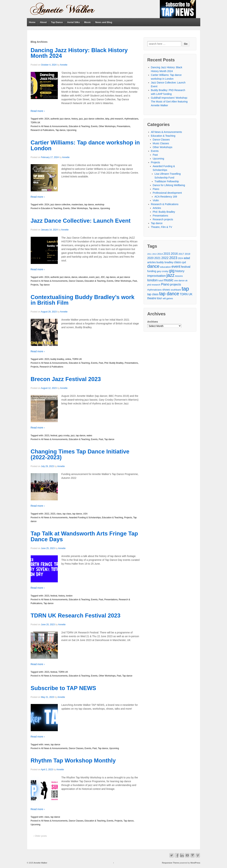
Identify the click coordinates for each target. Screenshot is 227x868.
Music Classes (161, 143)
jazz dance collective (94, 119)
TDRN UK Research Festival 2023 (76, 615)
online (68, 359)
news (47, 745)
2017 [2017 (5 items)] (181, 254)
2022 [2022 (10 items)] (165, 258)
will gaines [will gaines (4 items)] (168, 299)
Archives (153, 322)
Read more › (38, 111)
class (59, 514)
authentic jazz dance (60, 119)
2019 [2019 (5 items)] (187, 254)
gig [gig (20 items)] (172, 271)
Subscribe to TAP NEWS (63, 688)
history (74, 119)
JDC (103, 277)
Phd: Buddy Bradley (114, 363)
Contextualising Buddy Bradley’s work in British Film (83, 300)
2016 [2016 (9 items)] (174, 254)
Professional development (167, 193)
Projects (35, 285)
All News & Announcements (54, 126)
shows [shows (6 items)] (166, 290)
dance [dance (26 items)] (153, 266)
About (43, 22)
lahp (107, 119)
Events (94, 126)
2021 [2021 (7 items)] (157, 258)
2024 (47, 119)
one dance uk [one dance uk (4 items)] (181, 281)
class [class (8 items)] (178, 262)
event (92, 277)
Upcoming (72, 130)
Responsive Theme (171, 863)
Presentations (123, 126)
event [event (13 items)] (176, 267)
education (83, 277)
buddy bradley (57, 359)
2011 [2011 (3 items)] (150, 254)
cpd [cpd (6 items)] (184, 262)
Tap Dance (57, 22)
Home (32, 22)
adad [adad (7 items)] (187, 258)
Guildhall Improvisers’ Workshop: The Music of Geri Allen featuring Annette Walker (169, 102)
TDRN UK (35, 123)
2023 (47, 359)
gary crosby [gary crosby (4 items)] (163, 271)
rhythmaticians (131, 119)
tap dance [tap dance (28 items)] (169, 294)
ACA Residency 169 (166, 197)
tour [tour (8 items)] (159, 298)
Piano (156, 189)
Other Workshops (107, 126)
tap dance (89, 205)
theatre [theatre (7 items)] (152, 298)
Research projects (163, 219)
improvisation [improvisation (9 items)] (157, 276)
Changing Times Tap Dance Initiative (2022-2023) (80, 454)
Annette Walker (40, 863)
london (69, 596)
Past (135, 281)
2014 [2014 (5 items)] (160, 254)
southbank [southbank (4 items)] (176, 290)
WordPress (195, 863)
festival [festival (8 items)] (186, 267)
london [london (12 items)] (153, 280)
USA (85, 514)
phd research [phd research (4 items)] (154, 285)
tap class (67, 514)
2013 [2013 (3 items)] (154, 254)
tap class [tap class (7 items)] (153, 294)
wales (89, 436)
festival (54, 436)
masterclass (77, 205)
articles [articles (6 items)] (152, 262)
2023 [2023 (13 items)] (173, 258)
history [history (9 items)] (180, 271)
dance (74, 277)
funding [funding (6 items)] (152, 271)
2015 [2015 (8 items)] (167, 254)
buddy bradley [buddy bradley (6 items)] (165, 262)
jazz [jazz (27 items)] (170, 275)
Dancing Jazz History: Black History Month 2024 (79, 53)
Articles (157, 208)
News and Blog (104, 22)
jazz (81, 119)
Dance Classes (76, 281)
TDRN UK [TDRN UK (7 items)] (186, 294)
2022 (47, 514)
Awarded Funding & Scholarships (85, 518)
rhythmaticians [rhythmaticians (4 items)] (154, 290)
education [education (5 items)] (165, 267)
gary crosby (64, 436)
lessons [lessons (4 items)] (179, 276)
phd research (117, 119)
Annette (64, 65)
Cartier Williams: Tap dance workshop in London (85, 145)
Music (87, 22)
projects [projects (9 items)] (175, 284)
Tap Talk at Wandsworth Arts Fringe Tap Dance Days (84, 536)
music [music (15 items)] (168, 280)
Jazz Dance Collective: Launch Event (81, 221)
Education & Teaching (79, 126)
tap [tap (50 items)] (185, 289)
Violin (156, 200)
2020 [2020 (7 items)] (151, 258)
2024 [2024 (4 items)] (180, 258)
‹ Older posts (40, 836)
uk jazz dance (123, 277)
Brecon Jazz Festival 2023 (66, 379)
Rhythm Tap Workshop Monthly (73, 760)
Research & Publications (43, 130)
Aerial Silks (73, 22)
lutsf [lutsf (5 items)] (161, 280)
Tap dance (60, 130)
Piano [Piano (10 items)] (165, 284)
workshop (100, 205)
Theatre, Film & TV (162, 227)
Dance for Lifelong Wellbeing (169, 185)
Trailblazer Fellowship (167, 181)
